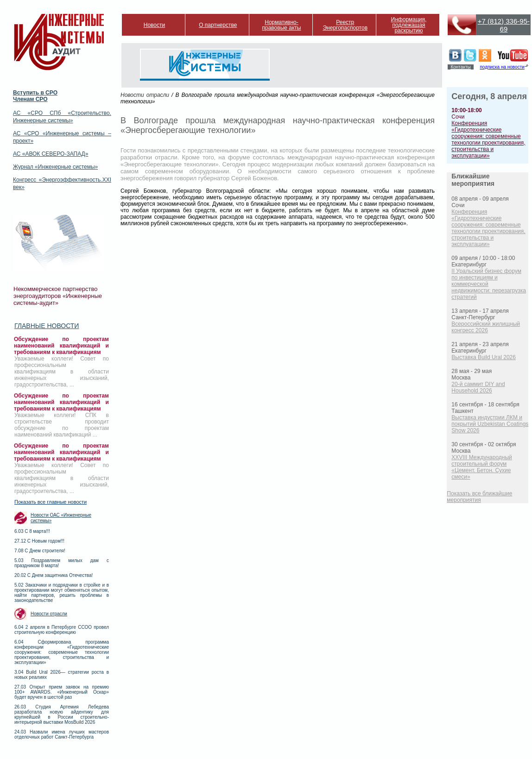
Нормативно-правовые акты (282, 25)
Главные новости (47, 326)
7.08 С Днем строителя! (40, 551)
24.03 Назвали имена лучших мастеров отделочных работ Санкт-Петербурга (62, 734)
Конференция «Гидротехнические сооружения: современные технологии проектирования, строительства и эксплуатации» (488, 139)
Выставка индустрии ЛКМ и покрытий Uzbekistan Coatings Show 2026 (490, 424)
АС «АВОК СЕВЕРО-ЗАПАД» (51, 154)
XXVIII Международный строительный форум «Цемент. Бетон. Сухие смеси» (481, 467)
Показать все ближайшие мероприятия (479, 497)
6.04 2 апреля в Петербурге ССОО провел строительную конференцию (62, 630)
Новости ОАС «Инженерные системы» (61, 518)
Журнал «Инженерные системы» (55, 167)
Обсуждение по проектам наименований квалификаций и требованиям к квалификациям (61, 346)
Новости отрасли (49, 614)
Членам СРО (30, 99)
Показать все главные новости (51, 502)
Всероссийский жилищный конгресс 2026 (486, 327)
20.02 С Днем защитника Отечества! (54, 575)
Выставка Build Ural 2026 (484, 357)
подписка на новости (502, 67)
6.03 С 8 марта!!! (32, 531)
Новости (154, 25)
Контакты (460, 67)
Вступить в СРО (35, 93)
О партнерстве (218, 25)
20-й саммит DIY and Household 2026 (478, 387)
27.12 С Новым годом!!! (39, 541)
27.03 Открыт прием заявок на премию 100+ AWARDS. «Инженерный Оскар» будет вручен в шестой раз (62, 692)
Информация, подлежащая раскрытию (409, 25)
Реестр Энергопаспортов (345, 25)
